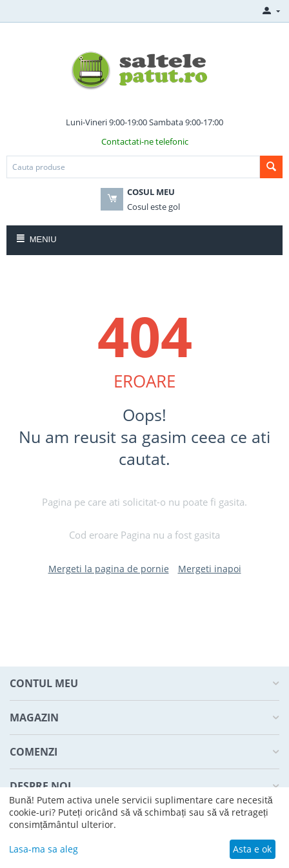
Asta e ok (252, 849)
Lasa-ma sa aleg (44, 849)
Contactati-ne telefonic (145, 141)
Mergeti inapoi (210, 569)
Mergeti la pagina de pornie (109, 569)
